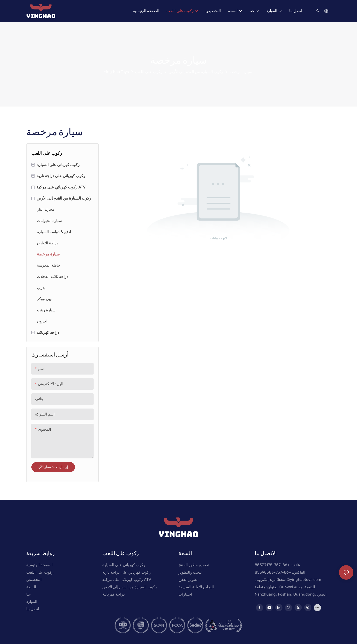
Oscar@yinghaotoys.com (299, 580)
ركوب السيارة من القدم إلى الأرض (196, 72)
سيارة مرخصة (241, 72)
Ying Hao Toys (116, 72)
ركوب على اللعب (149, 72)
